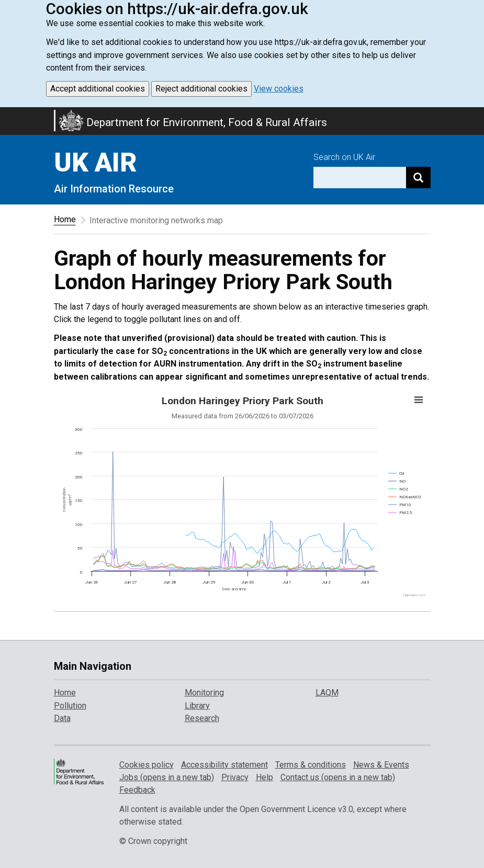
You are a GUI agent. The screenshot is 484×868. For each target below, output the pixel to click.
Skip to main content (6, 114)
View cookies (279, 89)
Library (197, 706)
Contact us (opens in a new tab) (338, 777)
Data (62, 718)
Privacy (235, 777)
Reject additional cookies (201, 89)
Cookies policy (147, 765)
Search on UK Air (344, 157)
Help (264, 777)
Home (65, 219)
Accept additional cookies (98, 89)
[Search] (418, 178)
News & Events (381, 765)
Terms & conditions (311, 765)
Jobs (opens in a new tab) (167, 777)
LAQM (327, 693)
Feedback (137, 790)
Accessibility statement (224, 765)
